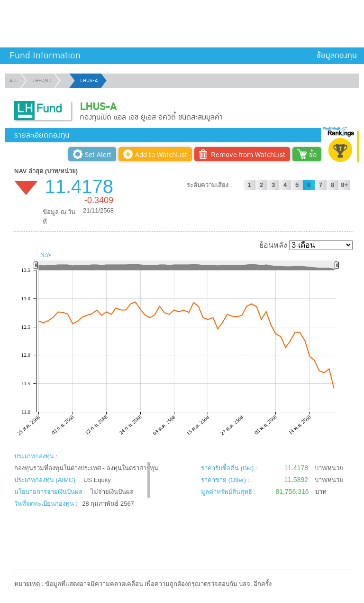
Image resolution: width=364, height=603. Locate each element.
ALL (14, 81)
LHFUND (42, 81)
